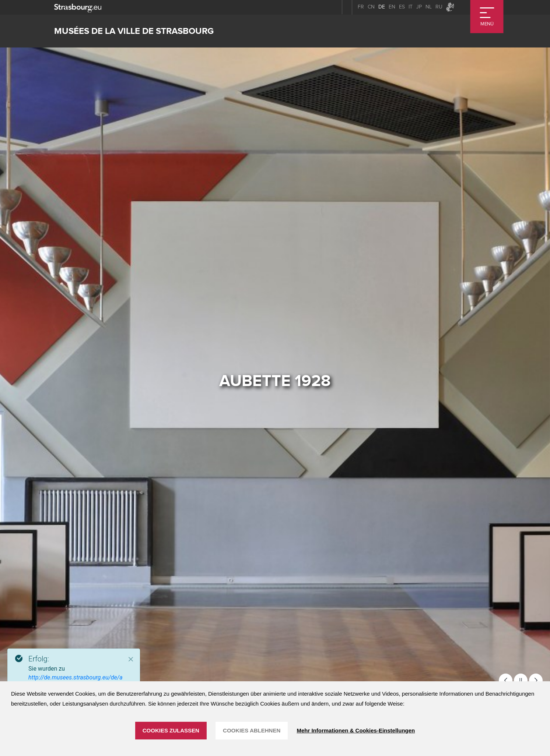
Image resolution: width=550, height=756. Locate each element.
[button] (506, 680)
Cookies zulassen (171, 730)
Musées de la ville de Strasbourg (134, 31)
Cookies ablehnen (252, 730)
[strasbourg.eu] (78, 7)
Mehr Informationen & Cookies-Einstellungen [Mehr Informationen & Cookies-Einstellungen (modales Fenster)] (356, 730)
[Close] (131, 659)
